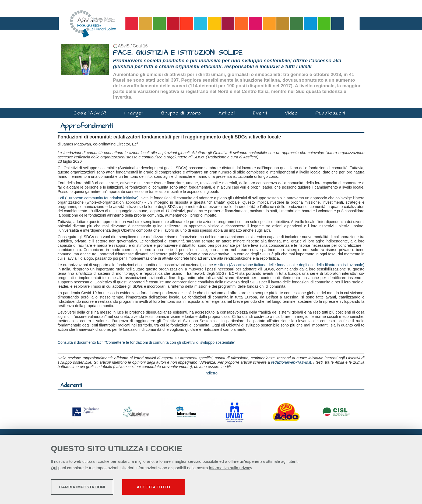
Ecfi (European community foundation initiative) (98, 198)
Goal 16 (140, 46)
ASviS (124, 46)
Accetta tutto (190, 488)
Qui (54, 469)
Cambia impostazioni (93, 488)
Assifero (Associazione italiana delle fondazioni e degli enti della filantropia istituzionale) (289, 265)
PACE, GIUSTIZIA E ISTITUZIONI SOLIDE (178, 53)
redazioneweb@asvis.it (291, 362)
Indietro (211, 373)
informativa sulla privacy (231, 469)
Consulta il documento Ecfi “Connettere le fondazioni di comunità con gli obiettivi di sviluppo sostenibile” (146, 342)
